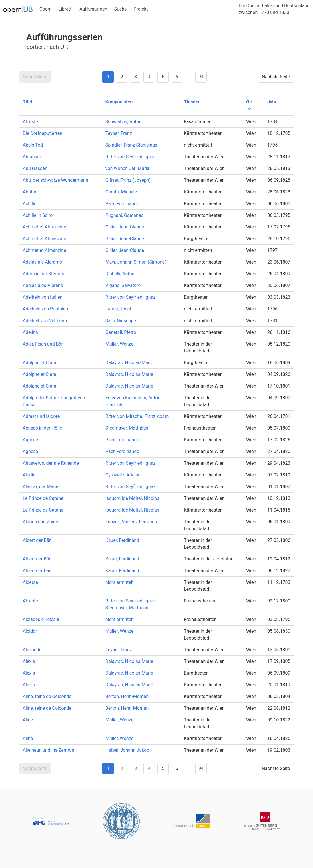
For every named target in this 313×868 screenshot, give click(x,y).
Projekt (141, 9)
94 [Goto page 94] (201, 77)
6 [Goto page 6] (177, 77)
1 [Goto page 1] (108, 77)
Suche (120, 9)
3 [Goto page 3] (136, 77)
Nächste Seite (276, 77)
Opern (46, 9)
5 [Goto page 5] (163, 77)
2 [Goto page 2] (122, 77)
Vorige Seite (35, 77)
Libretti (66, 9)
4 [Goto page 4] (149, 77)
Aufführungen (93, 9)
